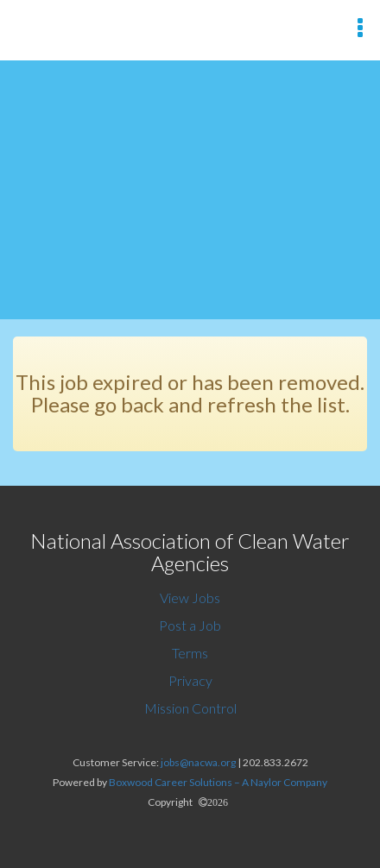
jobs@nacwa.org (198, 762)
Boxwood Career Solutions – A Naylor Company (218, 782)
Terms (190, 653)
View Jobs (190, 598)
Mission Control (190, 708)
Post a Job (190, 625)
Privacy (190, 680)
